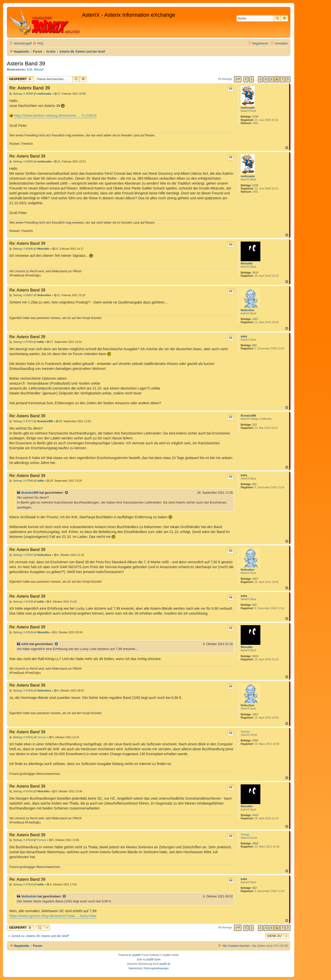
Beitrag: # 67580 (21, 481)
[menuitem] (38, 44)
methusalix (248, 108)
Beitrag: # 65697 (21, 295)
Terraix (245, 732)
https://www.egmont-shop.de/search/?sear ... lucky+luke (53, 916)
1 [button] (251, 79)
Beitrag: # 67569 (21, 342)
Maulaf (39, 70)
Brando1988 (248, 416)
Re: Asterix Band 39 (30, 88)
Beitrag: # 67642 (21, 791)
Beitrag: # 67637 (21, 555)
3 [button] (260, 79)
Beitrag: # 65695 (21, 162)
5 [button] (271, 79)
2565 (255, 740)
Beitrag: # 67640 (21, 691)
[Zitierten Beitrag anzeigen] (67, 493)
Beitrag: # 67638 (21, 602)
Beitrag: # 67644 (21, 885)
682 (254, 345)
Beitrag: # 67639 (21, 632)
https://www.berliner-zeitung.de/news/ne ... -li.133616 (55, 115)
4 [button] (266, 79)
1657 (255, 319)
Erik (30, 70)
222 (254, 425)
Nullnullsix (248, 310)
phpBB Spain (153, 959)
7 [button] (282, 79)
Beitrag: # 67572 (21, 421)
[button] (238, 79)
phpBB (136, 955)
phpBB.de (165, 964)
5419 (255, 273)
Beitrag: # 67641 (21, 737)
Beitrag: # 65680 (21, 94)
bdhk (244, 336)
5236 (255, 116)
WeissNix (247, 263)
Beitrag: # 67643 (21, 840)
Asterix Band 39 (26, 64)
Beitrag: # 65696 (21, 249)
